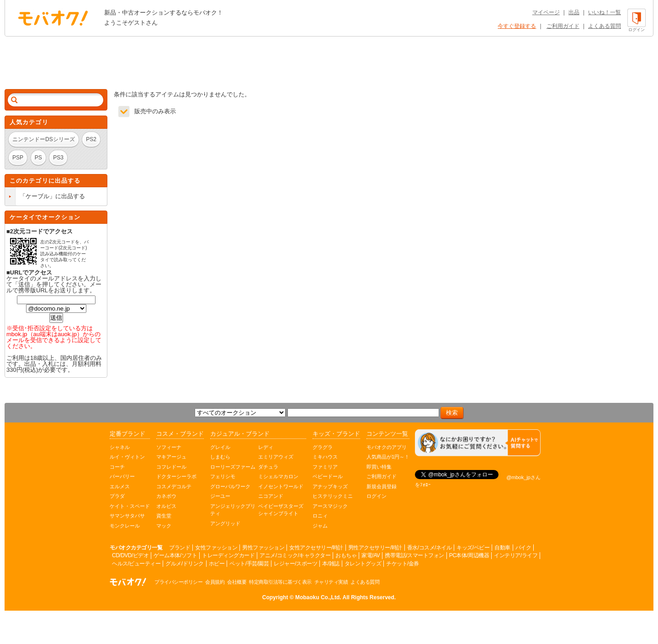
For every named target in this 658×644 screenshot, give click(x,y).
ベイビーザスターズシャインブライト (281, 510)
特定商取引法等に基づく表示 (280, 582)
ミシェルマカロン (278, 476)
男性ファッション (263, 548)
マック (164, 526)
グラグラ (323, 447)
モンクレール (125, 526)
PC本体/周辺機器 (469, 555)
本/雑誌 (331, 564)
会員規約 (215, 582)
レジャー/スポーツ (295, 564)
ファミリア (325, 467)
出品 (574, 12)
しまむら (220, 457)
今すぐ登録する (517, 26)
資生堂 (164, 516)
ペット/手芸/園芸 (249, 564)
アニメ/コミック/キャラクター (295, 555)
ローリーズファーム (233, 467)
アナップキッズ (330, 486)
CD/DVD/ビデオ (130, 555)
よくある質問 (605, 26)
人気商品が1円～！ (388, 457)
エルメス (120, 486)
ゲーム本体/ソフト (175, 555)
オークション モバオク (53, 18)
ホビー (217, 564)
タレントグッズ (363, 564)
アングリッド (225, 523)
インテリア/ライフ (516, 555)
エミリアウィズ (276, 457)
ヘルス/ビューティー (136, 564)
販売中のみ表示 (155, 111)
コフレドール (171, 467)
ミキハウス (325, 457)
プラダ (117, 496)
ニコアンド (271, 496)
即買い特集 (379, 467)
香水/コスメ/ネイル (430, 548)
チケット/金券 (403, 564)
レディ (266, 447)
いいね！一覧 (605, 12)
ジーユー (220, 496)
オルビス (166, 506)
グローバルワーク (230, 486)
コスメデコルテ (174, 486)
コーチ (117, 467)
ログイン (377, 496)
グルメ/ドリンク (184, 564)
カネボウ (166, 496)
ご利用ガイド (563, 26)
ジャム (320, 526)
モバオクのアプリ (387, 447)
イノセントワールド (281, 486)
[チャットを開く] (478, 443)
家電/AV (371, 555)
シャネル (120, 447)
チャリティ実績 (331, 582)
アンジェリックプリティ (233, 510)
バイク (523, 548)
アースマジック (330, 506)
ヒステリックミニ (333, 496)
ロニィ (320, 516)
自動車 (502, 548)
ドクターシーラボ (176, 476)
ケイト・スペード (130, 506)
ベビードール (328, 476)
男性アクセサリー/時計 (375, 548)
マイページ (546, 12)
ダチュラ (268, 467)
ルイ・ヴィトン (127, 457)
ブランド (180, 548)
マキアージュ (171, 457)
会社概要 (237, 582)
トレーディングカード (228, 555)
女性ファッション (216, 548)
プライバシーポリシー (178, 582)
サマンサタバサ (127, 516)
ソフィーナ (169, 447)
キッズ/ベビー (473, 548)
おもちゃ (346, 555)
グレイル (220, 447)
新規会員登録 (382, 486)
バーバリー (122, 476)
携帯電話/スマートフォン (414, 555)
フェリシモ (223, 476)
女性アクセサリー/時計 (316, 548)
